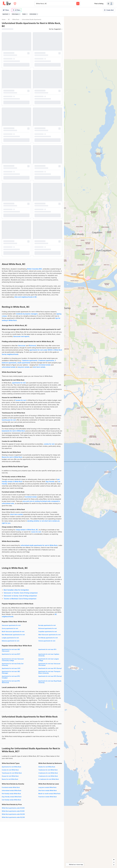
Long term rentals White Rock (47, 787)
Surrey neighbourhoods (10, 354)
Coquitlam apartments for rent (48, 632)
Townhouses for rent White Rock (12, 773)
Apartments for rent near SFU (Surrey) (50, 668)
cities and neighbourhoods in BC (25, 297)
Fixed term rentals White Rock (48, 797)
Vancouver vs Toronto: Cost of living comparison (21, 593)
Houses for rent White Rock (10, 776)
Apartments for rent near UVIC (11, 668)
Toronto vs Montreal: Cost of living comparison (20, 599)
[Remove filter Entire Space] (20, 14)
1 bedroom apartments (29, 360)
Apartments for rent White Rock (11, 767)
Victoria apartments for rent (47, 641)
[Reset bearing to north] (114, 865)
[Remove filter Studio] (27, 14)
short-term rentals (16, 514)
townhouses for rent (9, 420)
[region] (90, 442)
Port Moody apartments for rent (48, 638)
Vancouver (22, 346)
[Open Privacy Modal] (15, 4)
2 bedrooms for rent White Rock (48, 773)
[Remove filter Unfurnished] (37, 14)
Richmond (32, 346)
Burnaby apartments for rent (47, 625)
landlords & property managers (27, 314)
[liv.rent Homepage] (7, 4)
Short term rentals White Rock (48, 790)
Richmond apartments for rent (48, 628)
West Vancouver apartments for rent (49, 635)
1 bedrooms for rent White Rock (48, 770)
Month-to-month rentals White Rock (49, 794)
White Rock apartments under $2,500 (13, 817)
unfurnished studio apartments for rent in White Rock (39, 545)
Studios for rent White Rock (47, 767)
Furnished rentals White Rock (11, 787)
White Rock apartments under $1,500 (13, 811)
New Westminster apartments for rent (13, 635)
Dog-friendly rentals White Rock (12, 797)
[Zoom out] (114, 862)
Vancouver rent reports (21, 336)
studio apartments (24, 363)
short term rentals (39, 367)
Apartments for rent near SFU (47, 649)
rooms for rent (36, 532)
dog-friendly (50, 482)
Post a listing (99, 4)
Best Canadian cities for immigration (16, 590)
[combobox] (36, 4)
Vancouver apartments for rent (11, 625)
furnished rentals (45, 365)
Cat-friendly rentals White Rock (11, 800)
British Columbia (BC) (35, 269)
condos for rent (49, 444)
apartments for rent (19, 383)
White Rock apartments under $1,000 (13, 808)
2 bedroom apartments (46, 360)
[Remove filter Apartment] (9, 14)
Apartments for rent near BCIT (11, 654)
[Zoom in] (114, 860)
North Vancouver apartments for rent (13, 632)
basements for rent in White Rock (13, 431)
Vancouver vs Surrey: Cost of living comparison (20, 596)
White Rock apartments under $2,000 (13, 814)
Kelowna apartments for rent (11, 641)
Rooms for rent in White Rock (12, 457)
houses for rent (21, 400)
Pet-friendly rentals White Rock (11, 794)
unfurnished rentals (9, 367)
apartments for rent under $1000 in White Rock (46, 350)
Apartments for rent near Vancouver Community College (13, 660)
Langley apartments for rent (10, 638)
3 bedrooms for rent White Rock (48, 776)
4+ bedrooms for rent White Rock (49, 779)
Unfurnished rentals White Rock (12, 790)
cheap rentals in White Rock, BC (27, 530)
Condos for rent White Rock (10, 770)
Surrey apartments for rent (10, 628)
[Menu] (110, 4)
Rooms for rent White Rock (10, 779)
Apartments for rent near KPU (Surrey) (50, 676)
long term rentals (24, 367)
